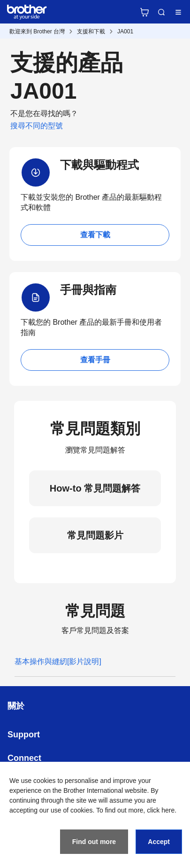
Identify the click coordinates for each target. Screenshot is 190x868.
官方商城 (144, 12)
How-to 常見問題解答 (95, 488)
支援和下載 (91, 31)
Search (161, 12)
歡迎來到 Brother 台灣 (37, 31)
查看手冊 (95, 360)
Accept (159, 842)
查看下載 (95, 235)
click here (161, 810)
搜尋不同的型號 (37, 126)
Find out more (94, 842)
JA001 (125, 31)
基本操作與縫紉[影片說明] (58, 661)
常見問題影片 (95, 535)
